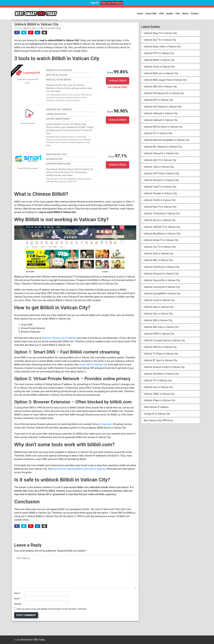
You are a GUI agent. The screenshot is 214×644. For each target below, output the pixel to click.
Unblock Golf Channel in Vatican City (163, 107)
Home (140, 13)
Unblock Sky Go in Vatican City (160, 222)
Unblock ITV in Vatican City (158, 383)
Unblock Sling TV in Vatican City (160, 33)
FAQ (178, 13)
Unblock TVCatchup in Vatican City (162, 215)
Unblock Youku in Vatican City (159, 67)
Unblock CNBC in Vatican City (159, 397)
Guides (170, 13)
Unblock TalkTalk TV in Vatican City (162, 228)
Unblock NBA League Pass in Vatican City (165, 80)
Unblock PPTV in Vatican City (159, 53)
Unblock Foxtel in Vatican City (159, 302)
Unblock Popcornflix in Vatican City (162, 282)
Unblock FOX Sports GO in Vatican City (164, 94)
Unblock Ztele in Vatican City (159, 255)
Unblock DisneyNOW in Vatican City (162, 296)
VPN (161, 13)
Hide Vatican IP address (156, 410)
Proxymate (106, 424)
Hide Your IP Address (112, 3)
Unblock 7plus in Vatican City (159, 168)
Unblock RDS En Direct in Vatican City (163, 127)
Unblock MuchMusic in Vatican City (162, 235)
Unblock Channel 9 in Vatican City (161, 154)
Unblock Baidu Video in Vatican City (162, 47)
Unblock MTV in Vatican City (158, 100)
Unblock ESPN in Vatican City (159, 336)
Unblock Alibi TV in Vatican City (160, 161)
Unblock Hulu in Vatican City (158, 390)
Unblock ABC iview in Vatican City (161, 329)
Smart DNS (151, 13)
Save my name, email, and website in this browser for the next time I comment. (52, 609)
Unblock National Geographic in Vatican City (167, 141)
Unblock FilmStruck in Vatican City (162, 269)
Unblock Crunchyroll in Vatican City (162, 289)
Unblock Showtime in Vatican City (161, 376)
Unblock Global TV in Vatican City (161, 242)
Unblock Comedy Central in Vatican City (164, 343)
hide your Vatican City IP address (59, 338)
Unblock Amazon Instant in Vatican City (164, 370)
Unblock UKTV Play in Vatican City (161, 174)
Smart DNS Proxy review (28, 168)
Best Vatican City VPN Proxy (158, 423)
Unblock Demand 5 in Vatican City (161, 181)
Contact (195, 13)
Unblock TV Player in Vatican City (161, 356)
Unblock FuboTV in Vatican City (160, 188)
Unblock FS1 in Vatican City (158, 134)
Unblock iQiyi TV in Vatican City (160, 40)
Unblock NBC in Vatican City (158, 262)
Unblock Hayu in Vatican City (159, 309)
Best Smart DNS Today (51, 28)
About (185, 13)
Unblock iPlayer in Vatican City (159, 403)
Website (18, 604)
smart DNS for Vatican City (93, 365)
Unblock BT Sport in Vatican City (160, 363)
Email (17, 599)
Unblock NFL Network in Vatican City (163, 148)
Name (18, 593)
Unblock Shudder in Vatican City (160, 195)
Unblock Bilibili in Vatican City (159, 60)
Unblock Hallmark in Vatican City (161, 114)
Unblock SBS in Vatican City (158, 323)
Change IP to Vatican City (157, 417)
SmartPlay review (28, 123)
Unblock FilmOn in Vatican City (160, 201)
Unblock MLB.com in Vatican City (161, 74)
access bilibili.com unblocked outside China (92, 487)
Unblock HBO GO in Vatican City (160, 87)
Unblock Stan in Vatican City (158, 316)
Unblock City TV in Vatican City (160, 248)
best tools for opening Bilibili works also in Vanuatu (79, 469)
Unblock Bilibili (118, 81)
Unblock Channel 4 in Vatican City (161, 275)
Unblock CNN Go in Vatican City (160, 349)
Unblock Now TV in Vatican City (160, 208)
